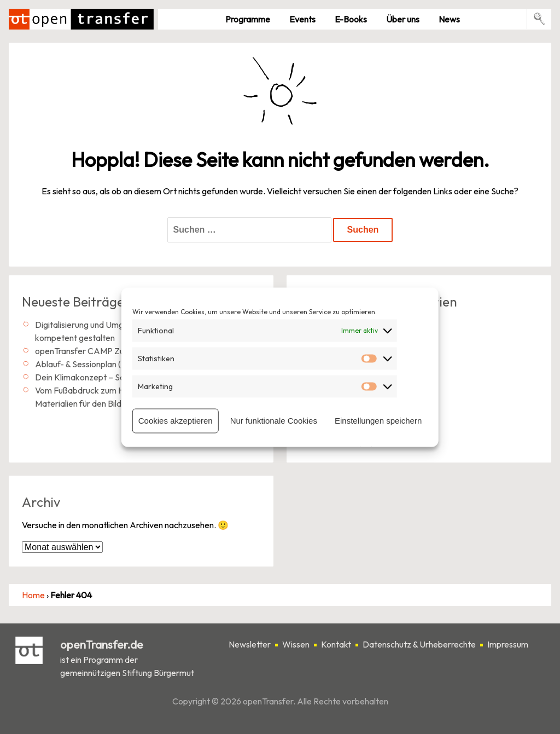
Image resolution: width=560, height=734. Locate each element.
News (449, 19)
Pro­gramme (248, 19)
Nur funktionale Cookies (274, 421)
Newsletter (250, 645)
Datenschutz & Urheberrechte (419, 645)
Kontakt (336, 645)
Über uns (403, 19)
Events (302, 19)
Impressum (508, 645)
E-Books (351, 19)
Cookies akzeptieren (176, 421)
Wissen (296, 645)
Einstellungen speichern (378, 421)
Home (33, 595)
